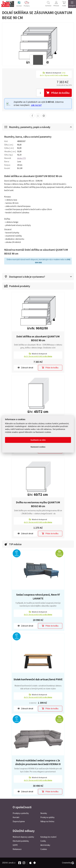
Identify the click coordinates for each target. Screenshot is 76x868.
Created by (68, 863)
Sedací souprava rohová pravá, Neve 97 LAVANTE (38, 596)
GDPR (15, 845)
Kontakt (16, 817)
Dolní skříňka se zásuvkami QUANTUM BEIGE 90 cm (38, 338)
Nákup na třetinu (47, 821)
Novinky (44, 813)
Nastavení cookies (38, 447)
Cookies (44, 849)
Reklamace (17, 849)
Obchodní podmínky (21, 841)
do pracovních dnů (38, 356)
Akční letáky (45, 845)
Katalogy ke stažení (48, 837)
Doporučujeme (19, 821)
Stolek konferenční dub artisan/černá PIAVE (38, 679)
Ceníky (43, 841)
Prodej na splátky (47, 817)
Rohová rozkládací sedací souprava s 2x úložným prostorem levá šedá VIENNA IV (38, 762)
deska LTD (21, 158)
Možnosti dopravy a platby (23, 837)
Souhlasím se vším (38, 440)
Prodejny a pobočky (21, 813)
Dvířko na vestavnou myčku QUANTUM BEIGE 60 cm (38, 504)
